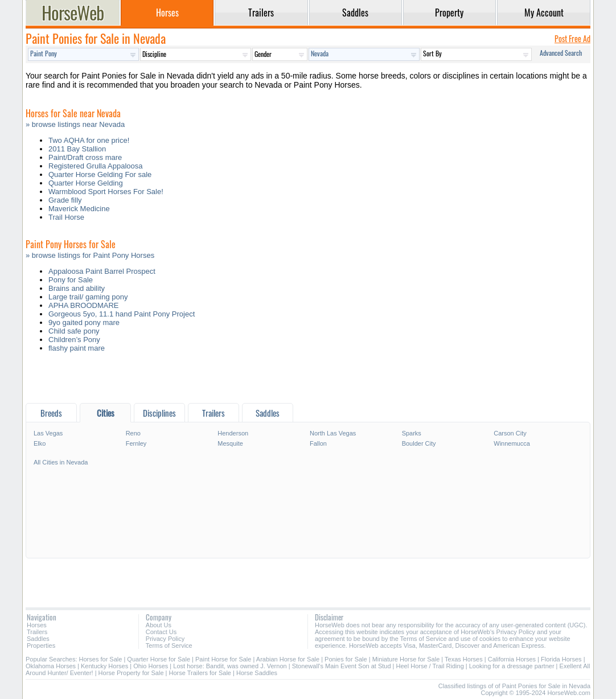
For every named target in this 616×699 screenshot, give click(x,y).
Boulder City (419, 443)
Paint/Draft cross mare (85, 157)
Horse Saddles (257, 673)
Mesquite (230, 443)
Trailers (37, 632)
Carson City (510, 433)
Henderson (233, 433)
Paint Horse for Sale (223, 659)
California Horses (512, 659)
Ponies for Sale (346, 659)
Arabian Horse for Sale (288, 659)
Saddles (38, 639)
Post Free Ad (572, 38)
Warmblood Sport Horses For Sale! (106, 192)
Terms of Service (169, 645)
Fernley (136, 443)
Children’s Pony (74, 340)
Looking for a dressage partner (512, 666)
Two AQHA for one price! (89, 140)
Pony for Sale (71, 280)
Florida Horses (561, 659)
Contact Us (161, 632)
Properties (41, 645)
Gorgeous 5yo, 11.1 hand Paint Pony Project (122, 314)
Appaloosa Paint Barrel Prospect (102, 271)
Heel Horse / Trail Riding (430, 666)
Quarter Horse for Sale (159, 659)
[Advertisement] (308, 381)
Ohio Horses (151, 666)
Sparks (412, 433)
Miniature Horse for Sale (406, 659)
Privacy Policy (165, 639)
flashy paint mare (77, 348)
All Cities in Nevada (61, 462)
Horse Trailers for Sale (200, 673)
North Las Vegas (333, 433)
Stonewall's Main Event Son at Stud (342, 666)
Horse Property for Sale (131, 673)
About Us (159, 625)
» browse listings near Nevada (75, 124)
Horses (37, 625)
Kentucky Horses (104, 666)
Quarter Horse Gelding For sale (100, 174)
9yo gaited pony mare (84, 322)
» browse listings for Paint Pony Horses (90, 255)
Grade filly (65, 200)
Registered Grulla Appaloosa (96, 166)
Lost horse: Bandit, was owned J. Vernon (230, 666)
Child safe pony (74, 331)
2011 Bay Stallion (77, 149)
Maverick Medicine (79, 209)
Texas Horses (464, 659)
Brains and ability (77, 288)
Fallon (318, 443)
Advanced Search (561, 53)
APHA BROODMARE (84, 305)
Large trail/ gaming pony (88, 297)
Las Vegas (48, 433)
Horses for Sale (101, 659)
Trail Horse (66, 217)
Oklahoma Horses (51, 666)
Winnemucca (512, 443)
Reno (133, 433)
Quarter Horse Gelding (86, 183)
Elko (40, 443)
